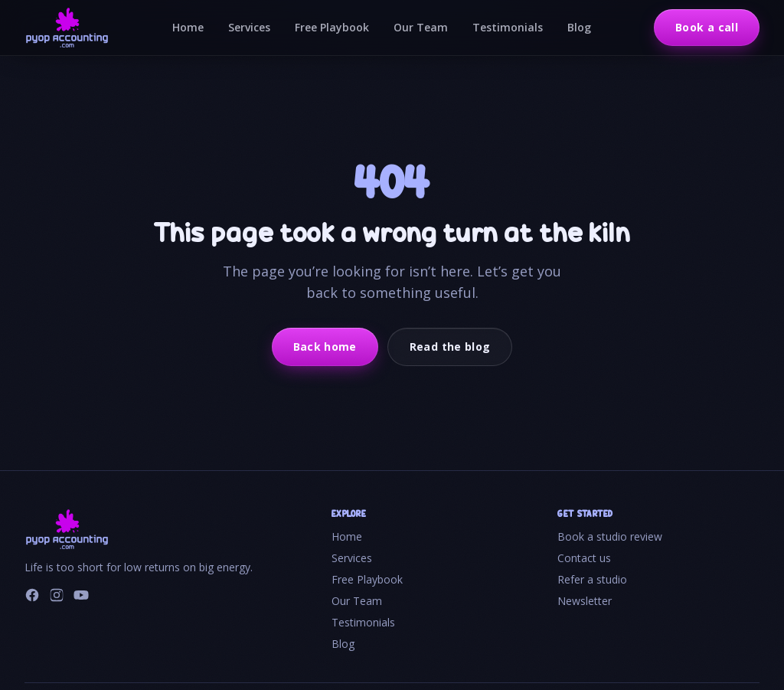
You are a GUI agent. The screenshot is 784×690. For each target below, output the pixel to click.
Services (249, 27)
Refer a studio (592, 579)
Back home (325, 347)
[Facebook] (32, 595)
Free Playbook (332, 27)
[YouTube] (81, 595)
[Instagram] (57, 595)
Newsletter (585, 601)
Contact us (584, 558)
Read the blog (450, 347)
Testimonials (508, 27)
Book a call (707, 27)
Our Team (421, 27)
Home (188, 27)
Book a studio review (610, 536)
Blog (579, 27)
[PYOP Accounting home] (67, 28)
